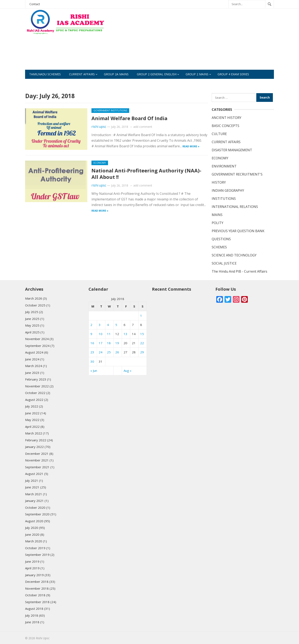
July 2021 (32, 481)
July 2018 (32, 615)
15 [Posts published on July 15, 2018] (142, 334)
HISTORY (219, 182)
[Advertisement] (198, 41)
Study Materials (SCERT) (157, 83)
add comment (143, 127)
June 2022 (32, 413)
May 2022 (32, 420)
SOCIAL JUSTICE (224, 263)
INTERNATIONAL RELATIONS (235, 207)
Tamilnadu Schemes (45, 74)
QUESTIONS (221, 239)
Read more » (191, 146)
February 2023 (36, 379)
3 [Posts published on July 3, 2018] (100, 325)
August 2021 (34, 474)
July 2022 (32, 406)
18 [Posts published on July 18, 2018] (109, 343)
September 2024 (37, 346)
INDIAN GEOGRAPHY (228, 190)
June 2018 (32, 622)
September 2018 (37, 602)
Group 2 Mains (197, 74)
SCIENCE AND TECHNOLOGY (234, 255)
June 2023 (32, 373)
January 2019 (34, 575)
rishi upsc (99, 127)
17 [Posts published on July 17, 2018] (101, 343)
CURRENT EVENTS (102, 83)
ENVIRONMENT (224, 166)
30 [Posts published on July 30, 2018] (92, 361)
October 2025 (35, 305)
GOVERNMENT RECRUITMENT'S (237, 174)
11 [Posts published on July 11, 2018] (109, 334)
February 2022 (36, 440)
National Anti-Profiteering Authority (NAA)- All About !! (146, 174)
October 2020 (35, 507)
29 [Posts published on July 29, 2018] (142, 352)
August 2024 (34, 352)
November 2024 (37, 339)
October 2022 (35, 393)
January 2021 (34, 501)
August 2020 (34, 521)
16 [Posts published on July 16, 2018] (92, 343)
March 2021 (34, 494)
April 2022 (32, 427)
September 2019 (37, 555)
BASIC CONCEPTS (225, 126)
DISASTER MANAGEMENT (232, 150)
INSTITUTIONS (224, 199)
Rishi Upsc (43, 638)
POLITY (218, 223)
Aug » (128, 371)
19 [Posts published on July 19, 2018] (117, 343)
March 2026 (34, 298)
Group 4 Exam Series (233, 74)
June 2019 (32, 561)
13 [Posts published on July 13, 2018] (125, 334)
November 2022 (37, 386)
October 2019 (35, 548)
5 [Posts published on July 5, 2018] (116, 325)
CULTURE (219, 134)
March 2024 (34, 366)
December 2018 (37, 582)
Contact (35, 4)
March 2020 (34, 541)
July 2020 (32, 528)
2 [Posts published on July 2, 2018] (91, 325)
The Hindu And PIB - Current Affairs (239, 271)
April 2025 (32, 332)
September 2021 (37, 467)
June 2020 (32, 534)
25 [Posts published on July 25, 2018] (109, 352)
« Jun (94, 371)
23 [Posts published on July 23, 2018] (92, 352)
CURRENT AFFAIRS (82, 74)
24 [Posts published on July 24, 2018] (101, 352)
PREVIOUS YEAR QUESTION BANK (238, 231)
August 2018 (34, 609)
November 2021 (37, 460)
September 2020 (37, 514)
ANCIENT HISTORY (227, 118)
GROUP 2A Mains (116, 74)
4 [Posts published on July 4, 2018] (108, 325)
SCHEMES (191, 83)
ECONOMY (100, 163)
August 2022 (34, 400)
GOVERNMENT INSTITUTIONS (110, 110)
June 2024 (32, 359)
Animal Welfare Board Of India (129, 118)
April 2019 (32, 568)
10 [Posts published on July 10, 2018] (101, 334)
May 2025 (32, 325)
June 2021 (32, 487)
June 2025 (32, 319)
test (126, 83)
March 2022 (34, 433)
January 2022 (34, 447)
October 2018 (35, 595)
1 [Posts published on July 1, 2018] (141, 316)
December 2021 (37, 454)
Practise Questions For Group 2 (55, 83)
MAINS (217, 215)
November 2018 (37, 588)
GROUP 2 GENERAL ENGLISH (157, 74)
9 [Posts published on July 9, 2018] (91, 334)
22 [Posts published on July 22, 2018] (142, 343)
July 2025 (32, 312)
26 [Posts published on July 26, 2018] (117, 352)
